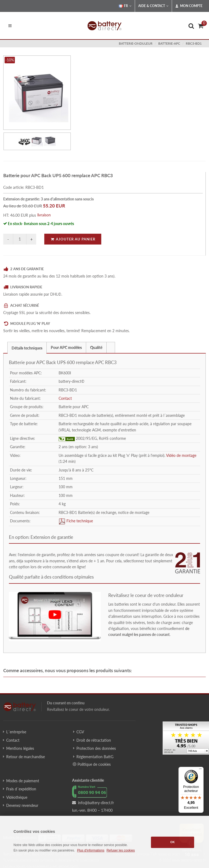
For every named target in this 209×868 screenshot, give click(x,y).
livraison (44, 215)
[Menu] (200, 770)
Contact (65, 398)
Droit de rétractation (94, 740)
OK (173, 842)
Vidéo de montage (181, 455)
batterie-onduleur (136, 43)
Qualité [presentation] (96, 347)
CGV (80, 732)
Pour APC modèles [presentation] (66, 347)
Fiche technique (79, 521)
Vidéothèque (17, 797)
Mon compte (189, 6)
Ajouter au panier (73, 239)
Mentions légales (20, 748)
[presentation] (111, 348)
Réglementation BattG (95, 757)
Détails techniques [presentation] (27, 348)
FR (125, 6)
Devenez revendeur (22, 805)
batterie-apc (169, 43)
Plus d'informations (91, 850)
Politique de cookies (92, 764)
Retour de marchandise (26, 757)
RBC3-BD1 (194, 43)
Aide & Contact (153, 6)
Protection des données (96, 748)
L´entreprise (16, 732)
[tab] (27, 347)
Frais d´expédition (21, 789)
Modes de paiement (23, 781)
